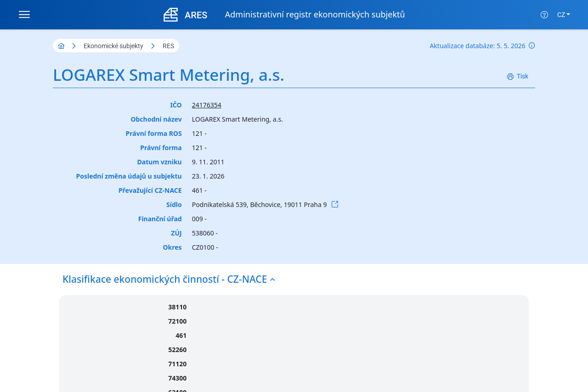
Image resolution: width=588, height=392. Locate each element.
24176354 (207, 105)
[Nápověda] (544, 15)
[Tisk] (518, 76)
